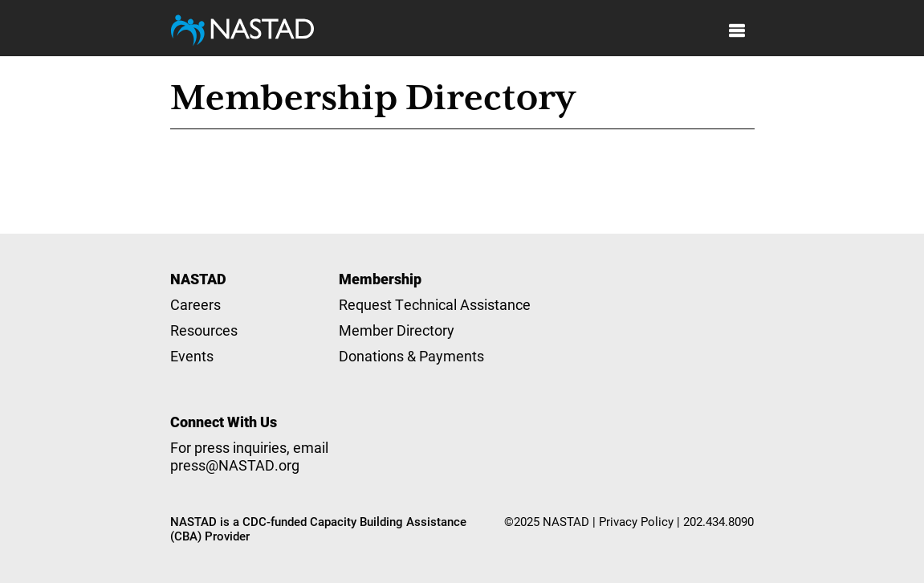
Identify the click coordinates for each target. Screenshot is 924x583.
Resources (204, 330)
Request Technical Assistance (435, 304)
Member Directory (397, 330)
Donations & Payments (411, 356)
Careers (195, 304)
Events (192, 356)
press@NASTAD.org (235, 465)
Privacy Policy (636, 521)
